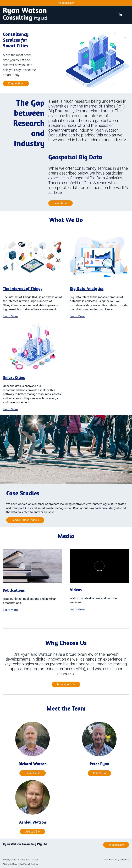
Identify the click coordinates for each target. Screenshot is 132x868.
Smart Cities (14, 377)
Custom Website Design (111, 860)
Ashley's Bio (32, 832)
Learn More (60, 203)
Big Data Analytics (87, 288)
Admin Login (7, 864)
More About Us (66, 684)
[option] (66, 60)
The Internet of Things (23, 288)
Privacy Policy (18, 864)
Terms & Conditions (31, 864)
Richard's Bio (33, 773)
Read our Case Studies (25, 520)
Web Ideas (125, 860)
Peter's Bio (99, 773)
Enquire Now (66, 3)
